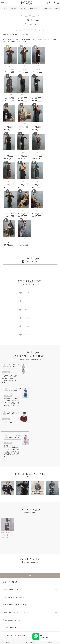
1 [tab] (30, 543)
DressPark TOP (7, 34)
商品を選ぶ (23, 8)
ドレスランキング (34, 8)
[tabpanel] (30, 528)
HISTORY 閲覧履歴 (10, 628)
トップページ (4, 8)
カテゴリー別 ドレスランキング (21, 34)
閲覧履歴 (57, 8)
